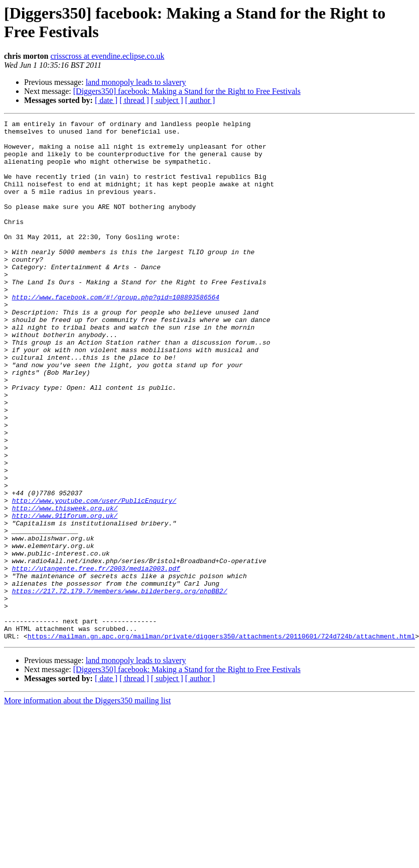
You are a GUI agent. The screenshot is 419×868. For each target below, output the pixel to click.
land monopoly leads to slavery (136, 82)
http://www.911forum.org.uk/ (65, 595)
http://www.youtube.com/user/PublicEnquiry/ (94, 577)
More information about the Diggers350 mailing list (87, 804)
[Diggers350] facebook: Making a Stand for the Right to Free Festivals (187, 91)
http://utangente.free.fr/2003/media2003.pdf (96, 659)
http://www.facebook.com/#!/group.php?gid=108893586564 (116, 333)
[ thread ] (134, 100)
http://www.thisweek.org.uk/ (65, 586)
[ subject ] (167, 100)
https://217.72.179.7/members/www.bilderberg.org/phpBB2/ (120, 686)
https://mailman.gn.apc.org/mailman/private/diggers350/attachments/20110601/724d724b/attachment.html (221, 740)
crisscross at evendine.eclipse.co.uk (107, 56)
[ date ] (106, 100)
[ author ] (200, 100)
